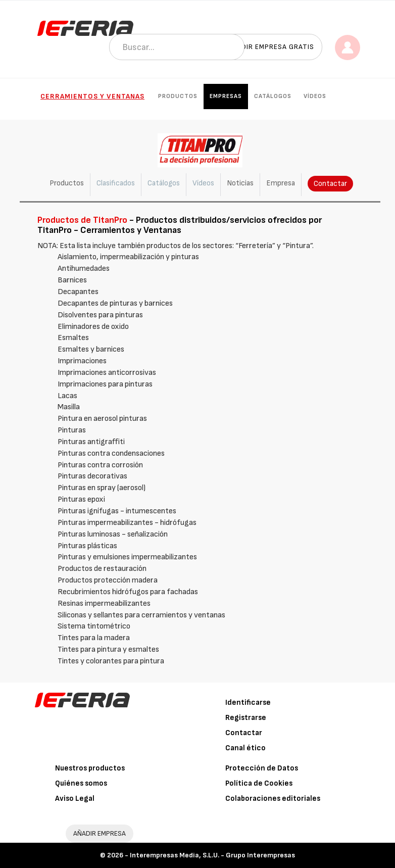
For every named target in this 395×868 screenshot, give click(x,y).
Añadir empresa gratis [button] (271, 47)
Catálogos (273, 96)
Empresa (281, 183)
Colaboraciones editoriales (273, 799)
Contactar (330, 184)
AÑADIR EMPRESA (100, 833)
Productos (178, 96)
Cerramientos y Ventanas (92, 96)
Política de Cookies (259, 783)
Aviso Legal (75, 799)
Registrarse (246, 718)
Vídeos (315, 96)
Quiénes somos (81, 783)
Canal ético (245, 748)
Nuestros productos (90, 768)
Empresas (226, 96)
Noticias (240, 183)
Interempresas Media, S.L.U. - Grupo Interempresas (212, 855)
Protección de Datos (262, 768)
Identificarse (248, 703)
